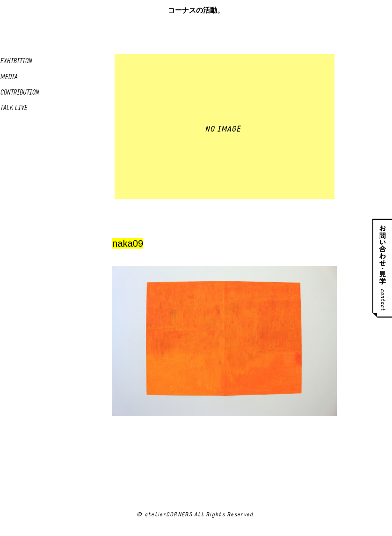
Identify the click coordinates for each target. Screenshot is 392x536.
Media (9, 77)
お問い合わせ (382, 268)
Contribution (19, 93)
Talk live (14, 108)
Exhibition (16, 62)
